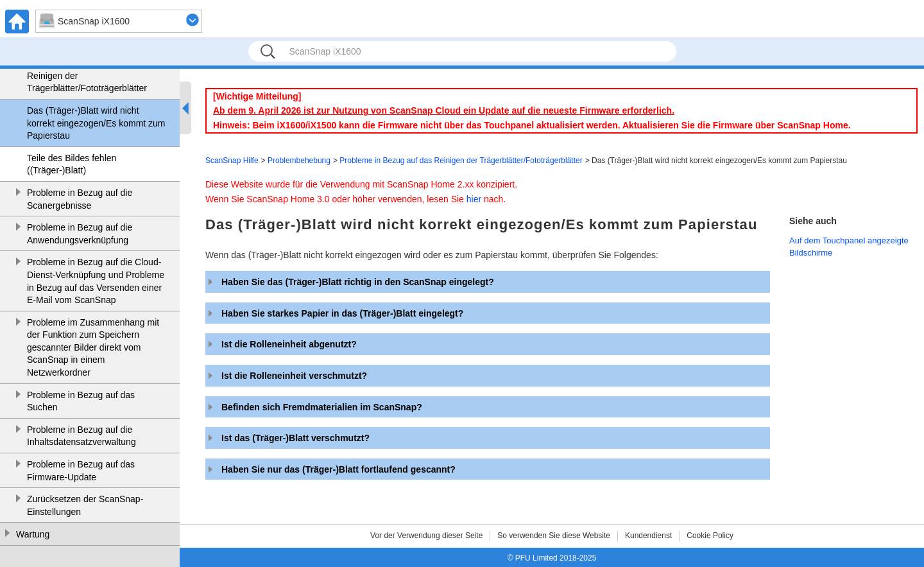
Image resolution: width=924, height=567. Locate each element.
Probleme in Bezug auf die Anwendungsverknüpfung (80, 234)
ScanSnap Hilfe (232, 161)
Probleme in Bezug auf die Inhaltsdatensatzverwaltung (81, 436)
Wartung (33, 534)
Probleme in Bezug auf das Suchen (81, 401)
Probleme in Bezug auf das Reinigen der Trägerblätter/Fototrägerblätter (87, 75)
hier (474, 199)
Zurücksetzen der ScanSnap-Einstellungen (85, 505)
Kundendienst (648, 536)
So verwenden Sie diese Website (554, 536)
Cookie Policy (710, 536)
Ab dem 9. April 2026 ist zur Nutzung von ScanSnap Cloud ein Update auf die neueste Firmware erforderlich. (444, 110)
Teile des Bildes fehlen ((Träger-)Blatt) (72, 164)
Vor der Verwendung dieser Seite (426, 536)
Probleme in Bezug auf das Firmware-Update (81, 471)
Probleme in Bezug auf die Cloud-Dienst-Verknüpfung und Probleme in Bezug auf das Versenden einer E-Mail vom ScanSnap (96, 281)
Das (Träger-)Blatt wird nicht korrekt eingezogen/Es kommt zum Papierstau (96, 123)
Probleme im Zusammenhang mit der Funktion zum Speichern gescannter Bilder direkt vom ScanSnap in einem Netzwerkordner (93, 347)
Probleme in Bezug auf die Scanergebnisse (80, 199)
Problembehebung (299, 161)
